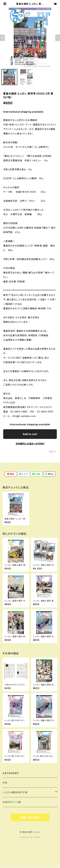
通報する (53, 452)
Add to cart (30, 434)
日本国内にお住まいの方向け (30, 444)
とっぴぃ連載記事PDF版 (15, 792)
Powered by (30, 837)
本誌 (5, 783)
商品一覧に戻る (30, 818)
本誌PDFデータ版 (12, 802)
